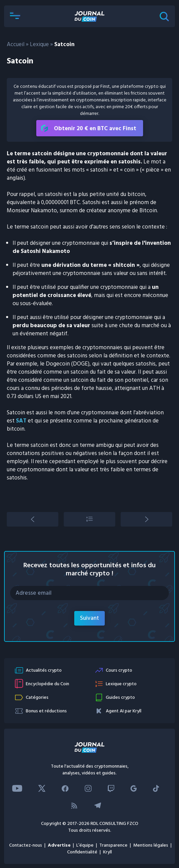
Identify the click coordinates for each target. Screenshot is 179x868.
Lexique (39, 45)
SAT (21, 421)
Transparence (113, 845)
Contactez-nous (26, 845)
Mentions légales (151, 845)
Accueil (16, 45)
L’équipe (85, 845)
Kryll (107, 852)
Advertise (59, 845)
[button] (15, 16)
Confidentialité (82, 852)
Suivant (89, 618)
